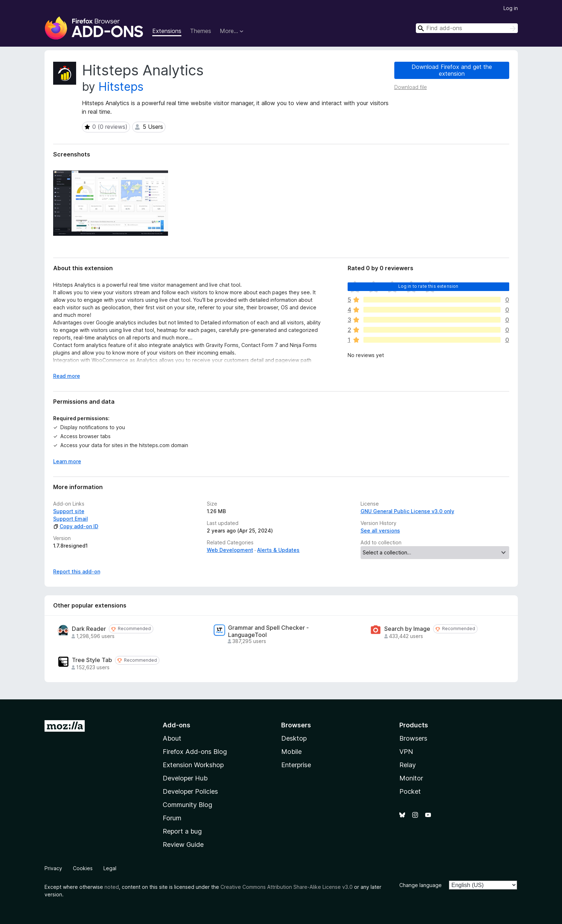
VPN (406, 752)
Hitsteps (121, 87)
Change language (421, 885)
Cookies (83, 868)
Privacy (53, 868)
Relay (408, 765)
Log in (511, 8)
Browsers (413, 738)
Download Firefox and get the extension (452, 70)
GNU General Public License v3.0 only (407, 511)
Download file (411, 87)
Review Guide (183, 845)
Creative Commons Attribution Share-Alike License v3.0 (287, 887)
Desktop (294, 738)
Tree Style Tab (92, 660)
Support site (69, 511)
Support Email (71, 519)
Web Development (230, 550)
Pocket (410, 791)
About (172, 738)
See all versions (380, 531)
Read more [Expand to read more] (67, 376)
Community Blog (187, 805)
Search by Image (407, 629)
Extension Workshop (193, 765)
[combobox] (467, 28)
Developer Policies (190, 791)
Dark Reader (89, 629)
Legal (110, 868)
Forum (172, 818)
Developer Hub (185, 778)
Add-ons (177, 725)
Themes (201, 31)
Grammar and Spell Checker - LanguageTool (268, 631)
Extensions (167, 31)
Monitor (411, 778)
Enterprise (296, 765)
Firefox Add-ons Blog (195, 752)
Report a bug (182, 831)
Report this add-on (77, 571)
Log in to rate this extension (428, 286)
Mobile (291, 752)
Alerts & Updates (278, 550)
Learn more (67, 461)
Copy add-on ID (76, 526)
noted (112, 887)
